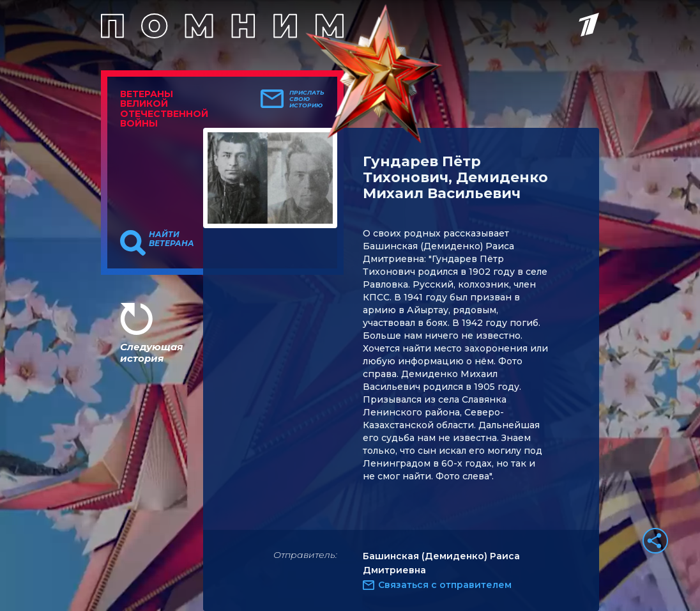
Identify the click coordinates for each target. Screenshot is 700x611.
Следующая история (151, 352)
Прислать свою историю (307, 99)
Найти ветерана (171, 239)
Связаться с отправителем (445, 585)
